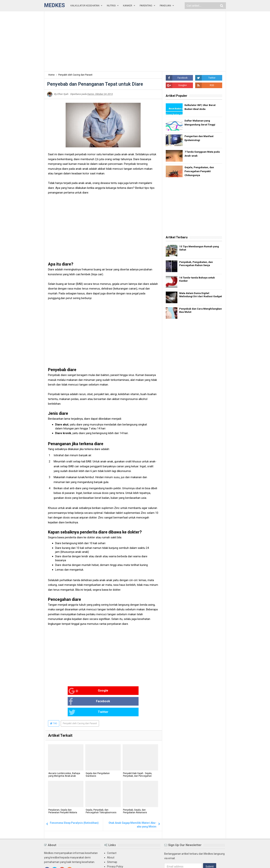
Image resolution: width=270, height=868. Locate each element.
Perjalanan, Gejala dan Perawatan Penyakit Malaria (62, 790)
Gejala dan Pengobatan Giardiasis (97, 754)
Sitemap (112, 841)
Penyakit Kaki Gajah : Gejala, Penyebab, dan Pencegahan (137, 754)
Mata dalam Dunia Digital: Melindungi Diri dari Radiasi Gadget (197, 297)
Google (60, 691)
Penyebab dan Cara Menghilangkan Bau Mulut (196, 313)
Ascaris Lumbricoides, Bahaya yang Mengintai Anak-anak (64, 754)
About (111, 836)
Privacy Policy (115, 845)
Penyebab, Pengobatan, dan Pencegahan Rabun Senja (198, 264)
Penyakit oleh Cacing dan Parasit (80, 702)
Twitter (134, 691)
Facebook (98, 691)
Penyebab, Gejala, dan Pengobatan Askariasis (135, 790)
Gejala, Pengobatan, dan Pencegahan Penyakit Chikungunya (200, 172)
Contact (112, 832)
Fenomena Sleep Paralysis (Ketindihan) (74, 802)
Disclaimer (113, 850)
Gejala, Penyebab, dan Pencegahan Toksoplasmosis (101, 790)
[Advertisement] (135, 41)
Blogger (221, 862)
